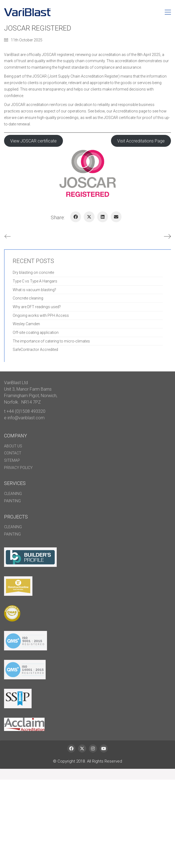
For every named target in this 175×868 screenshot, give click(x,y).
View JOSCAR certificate (33, 141)
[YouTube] (104, 749)
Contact (13, 453)
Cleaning (13, 494)
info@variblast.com (26, 418)
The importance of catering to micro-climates (51, 341)
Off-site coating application (36, 332)
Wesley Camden (26, 324)
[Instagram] (93, 749)
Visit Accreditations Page (141, 141)
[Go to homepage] (27, 12)
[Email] (116, 217)
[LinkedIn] (103, 217)
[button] (168, 12)
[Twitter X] (89, 217)
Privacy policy (18, 468)
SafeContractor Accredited (35, 350)
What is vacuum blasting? (34, 290)
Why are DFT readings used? (37, 307)
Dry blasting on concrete (33, 272)
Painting (12, 501)
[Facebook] (76, 217)
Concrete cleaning (28, 298)
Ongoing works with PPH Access (41, 315)
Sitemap (12, 460)
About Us (13, 446)
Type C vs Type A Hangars (35, 281)
